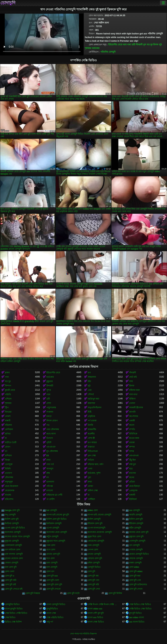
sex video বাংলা (137, 617)
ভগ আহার (92, 442)
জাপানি (132, 412)
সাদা (131, 381)
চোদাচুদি (8, 3)
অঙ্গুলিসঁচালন (95, 408)
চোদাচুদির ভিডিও (12, 604)
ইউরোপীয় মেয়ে (115, 45)
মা (6, 438)
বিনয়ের (8, 412)
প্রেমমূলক (133, 490)
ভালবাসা (50, 482)
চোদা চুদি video (136, 571)
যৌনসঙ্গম (9, 477)
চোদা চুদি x (10, 576)
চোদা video (134, 567)
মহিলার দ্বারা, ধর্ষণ (96, 464)
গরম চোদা (51, 545)
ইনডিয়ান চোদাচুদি (54, 523)
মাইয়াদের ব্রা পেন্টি (54, 495)
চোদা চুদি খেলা (53, 580)
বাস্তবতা (91, 447)
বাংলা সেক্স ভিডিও (96, 622)
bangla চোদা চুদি (12, 510)
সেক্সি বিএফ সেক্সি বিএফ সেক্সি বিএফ (103, 604)
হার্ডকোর (96, 48)
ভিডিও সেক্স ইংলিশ (13, 622)
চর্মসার (8, 434)
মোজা (90, 486)
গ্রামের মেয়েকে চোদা (14, 558)
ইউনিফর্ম (133, 499)
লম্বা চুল (133, 464)
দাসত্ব (132, 451)
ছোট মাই (133, 377)
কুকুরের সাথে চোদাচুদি (56, 541)
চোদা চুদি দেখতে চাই (14, 589)
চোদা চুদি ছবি (93, 585)
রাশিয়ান (8, 456)
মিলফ (156, 45)
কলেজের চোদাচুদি (13, 532)
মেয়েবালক (10, 490)
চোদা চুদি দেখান (136, 589)
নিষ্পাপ (8, 386)
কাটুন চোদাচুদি (52, 536)
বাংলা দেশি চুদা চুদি (96, 613)
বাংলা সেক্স (51, 613)
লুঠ (160, 45)
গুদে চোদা (51, 550)
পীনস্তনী (139, 45)
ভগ (89, 373)
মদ (48, 477)
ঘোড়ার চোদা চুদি (95, 558)
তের (90, 390)
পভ (48, 425)
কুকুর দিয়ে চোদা (94, 536)
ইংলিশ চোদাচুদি (94, 519)
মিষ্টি (90, 412)
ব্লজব (7, 373)
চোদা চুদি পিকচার (33, 593)
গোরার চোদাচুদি (136, 550)
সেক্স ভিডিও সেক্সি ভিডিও (16, 613)
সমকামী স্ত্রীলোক (136, 408)
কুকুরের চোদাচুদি (12, 541)
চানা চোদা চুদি (11, 567)
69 (48, 456)
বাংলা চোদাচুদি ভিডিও (56, 604)
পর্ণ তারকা (92, 421)
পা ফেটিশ (50, 499)
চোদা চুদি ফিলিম (115, 593)
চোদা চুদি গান (93, 580)
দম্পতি (132, 429)
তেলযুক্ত (9, 464)
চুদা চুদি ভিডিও (136, 613)
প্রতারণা (8, 473)
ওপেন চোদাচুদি (53, 528)
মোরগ (8, 447)
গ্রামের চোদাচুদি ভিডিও (139, 554)
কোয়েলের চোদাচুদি (96, 541)
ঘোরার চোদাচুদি (12, 563)
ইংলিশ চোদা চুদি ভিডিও (56, 519)
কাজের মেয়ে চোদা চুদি (139, 532)
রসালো (50, 490)
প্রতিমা (132, 482)
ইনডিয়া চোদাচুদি (12, 523)
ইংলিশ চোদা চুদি (12, 519)
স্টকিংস (132, 399)
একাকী (132, 421)
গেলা (90, 469)
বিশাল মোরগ (52, 421)
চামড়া (49, 416)
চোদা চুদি (91, 571)
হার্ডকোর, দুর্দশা (94, 473)
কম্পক (132, 447)
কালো (132, 425)
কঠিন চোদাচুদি (135, 528)
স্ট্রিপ (7, 408)
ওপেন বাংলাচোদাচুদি (97, 528)
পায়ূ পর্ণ (50, 622)
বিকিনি (8, 469)
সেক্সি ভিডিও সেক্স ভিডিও (140, 609)
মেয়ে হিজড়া (135, 486)
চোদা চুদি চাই (10, 585)
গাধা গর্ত (50, 464)
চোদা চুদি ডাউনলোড (138, 585)
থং (6, 451)
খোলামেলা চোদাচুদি (13, 545)
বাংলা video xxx (95, 609)
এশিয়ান (8, 399)
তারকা (132, 442)
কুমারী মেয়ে (10, 390)
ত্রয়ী (133, 45)
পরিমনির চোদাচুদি (108, 52)
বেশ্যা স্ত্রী (91, 438)
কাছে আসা (51, 434)
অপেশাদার (134, 416)
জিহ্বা (7, 460)
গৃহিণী (49, 442)
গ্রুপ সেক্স (92, 456)
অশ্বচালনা (92, 377)
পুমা (89, 477)
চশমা (48, 460)
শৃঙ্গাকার (88, 48)
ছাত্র (131, 469)
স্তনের (132, 477)
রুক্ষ (48, 473)
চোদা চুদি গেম (135, 580)
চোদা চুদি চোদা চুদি (54, 585)
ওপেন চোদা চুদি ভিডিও (15, 528)
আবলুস (50, 469)
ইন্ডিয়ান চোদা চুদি (95, 523)
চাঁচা (89, 381)
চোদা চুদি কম (93, 576)
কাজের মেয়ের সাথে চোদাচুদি (17, 536)
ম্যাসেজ (133, 473)
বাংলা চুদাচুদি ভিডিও (14, 609)
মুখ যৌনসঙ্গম (52, 451)
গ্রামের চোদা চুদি (53, 554)
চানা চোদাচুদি (52, 567)
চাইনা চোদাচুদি (94, 563)
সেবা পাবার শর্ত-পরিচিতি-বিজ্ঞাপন (83, 634)
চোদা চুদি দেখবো (54, 589)
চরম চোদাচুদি (52, 563)
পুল (145, 45)
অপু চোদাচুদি (10, 515)
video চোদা (93, 510)
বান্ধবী (8, 421)
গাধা (129, 45)
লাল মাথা (133, 394)
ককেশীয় (91, 434)
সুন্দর (49, 390)
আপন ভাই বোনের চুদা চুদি (58, 515)
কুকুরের (50, 381)
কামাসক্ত (91, 403)
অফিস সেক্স (93, 490)
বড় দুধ (150, 45)
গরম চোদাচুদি (93, 545)
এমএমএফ (51, 447)
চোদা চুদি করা (135, 576)
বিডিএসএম (93, 451)
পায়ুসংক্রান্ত (51, 408)
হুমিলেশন (9, 499)
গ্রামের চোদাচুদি (94, 554)
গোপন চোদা (93, 550)
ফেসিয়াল (9, 429)
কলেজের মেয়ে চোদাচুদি (57, 532)
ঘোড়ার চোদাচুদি (136, 558)
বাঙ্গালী (132, 495)
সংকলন (50, 412)
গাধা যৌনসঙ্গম (53, 429)
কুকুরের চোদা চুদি (136, 536)
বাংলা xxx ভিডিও (95, 617)
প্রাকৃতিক (91, 416)
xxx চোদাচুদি (135, 510)
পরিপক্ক (50, 486)
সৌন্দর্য (91, 394)
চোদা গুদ (50, 571)
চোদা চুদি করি (11, 580)
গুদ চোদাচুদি (134, 545)
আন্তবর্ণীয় (92, 429)
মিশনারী (50, 386)
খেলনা (132, 403)
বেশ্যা (49, 403)
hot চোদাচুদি (52, 510)
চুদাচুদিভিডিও (52, 609)
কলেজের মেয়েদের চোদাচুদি (100, 532)
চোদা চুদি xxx (52, 576)
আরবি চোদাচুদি (136, 515)
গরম (125, 45)
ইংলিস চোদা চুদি (136, 519)
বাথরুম (8, 495)
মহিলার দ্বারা (134, 390)
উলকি (90, 425)
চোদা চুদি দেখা (94, 589)
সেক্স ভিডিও (10, 617)
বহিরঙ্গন (8, 425)
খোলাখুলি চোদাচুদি (137, 541)
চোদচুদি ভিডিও (94, 567)
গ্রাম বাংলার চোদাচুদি (14, 554)
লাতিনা (91, 460)
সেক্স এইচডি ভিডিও (55, 617)
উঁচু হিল (132, 460)
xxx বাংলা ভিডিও (137, 622)
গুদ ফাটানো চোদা (13, 550)
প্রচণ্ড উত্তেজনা (11, 486)
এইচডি (8, 394)
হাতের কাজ (134, 438)
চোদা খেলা (10, 571)
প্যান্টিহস (91, 499)
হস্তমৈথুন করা (93, 399)
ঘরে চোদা (50, 558)
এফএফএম (134, 456)
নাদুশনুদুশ (9, 482)
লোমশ (8, 416)
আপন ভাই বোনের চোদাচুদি (99, 515)
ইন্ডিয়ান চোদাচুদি (136, 523)
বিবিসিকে (133, 434)
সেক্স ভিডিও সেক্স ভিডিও (140, 604)
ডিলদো (50, 438)
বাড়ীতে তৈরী (11, 442)
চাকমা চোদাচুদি (135, 563)
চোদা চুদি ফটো (73, 593)
